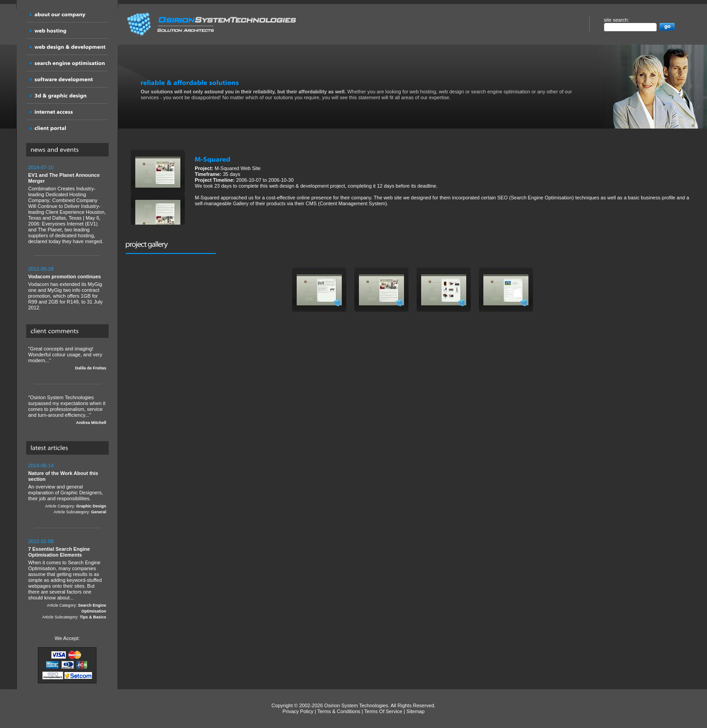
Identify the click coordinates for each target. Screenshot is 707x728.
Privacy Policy (298, 711)
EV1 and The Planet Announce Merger (64, 178)
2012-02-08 (41, 541)
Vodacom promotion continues (65, 276)
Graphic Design (91, 506)
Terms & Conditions (339, 711)
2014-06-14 (41, 465)
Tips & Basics (93, 617)
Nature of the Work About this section (63, 476)
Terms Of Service (383, 711)
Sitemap (415, 711)
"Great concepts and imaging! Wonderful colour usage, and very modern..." (67, 359)
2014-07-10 (41, 167)
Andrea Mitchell (91, 423)
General (99, 512)
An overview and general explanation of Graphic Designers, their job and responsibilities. (67, 489)
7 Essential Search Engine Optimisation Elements (59, 552)
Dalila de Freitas (90, 368)
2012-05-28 (41, 269)
